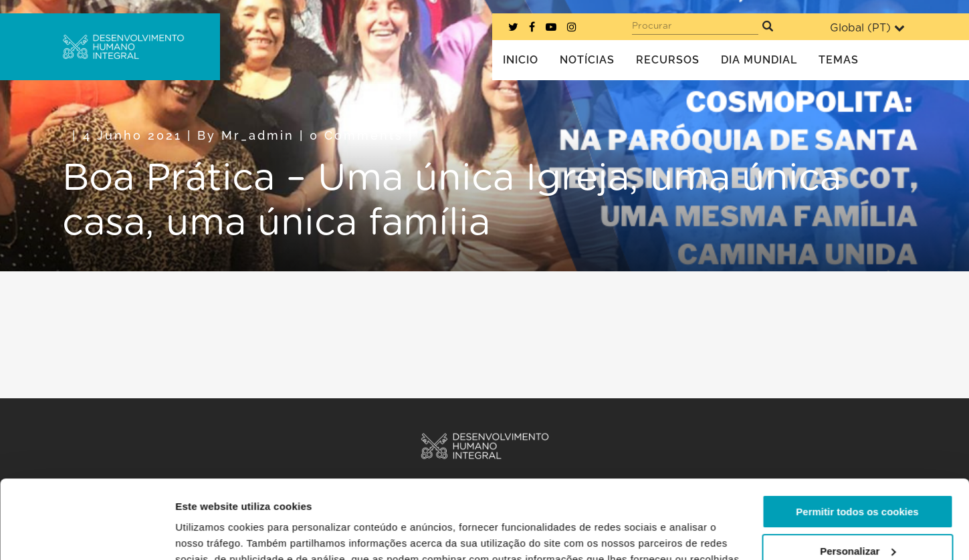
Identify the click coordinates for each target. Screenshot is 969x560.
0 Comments (356, 135)
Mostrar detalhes (216, 534)
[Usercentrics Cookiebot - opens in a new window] (87, 534)
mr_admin (258, 135)
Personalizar (858, 472)
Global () (867, 28)
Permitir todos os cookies (857, 433)
